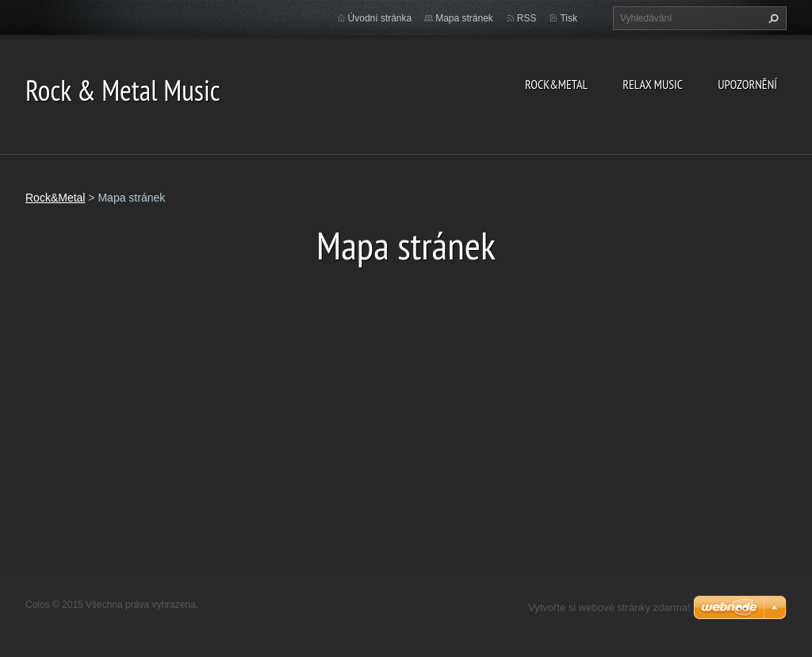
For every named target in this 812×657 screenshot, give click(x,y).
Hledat (772, 18)
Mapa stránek (464, 18)
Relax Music (653, 84)
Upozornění (747, 84)
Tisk (569, 18)
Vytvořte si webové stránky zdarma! (609, 607)
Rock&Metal (556, 84)
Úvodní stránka (380, 18)
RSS (527, 18)
